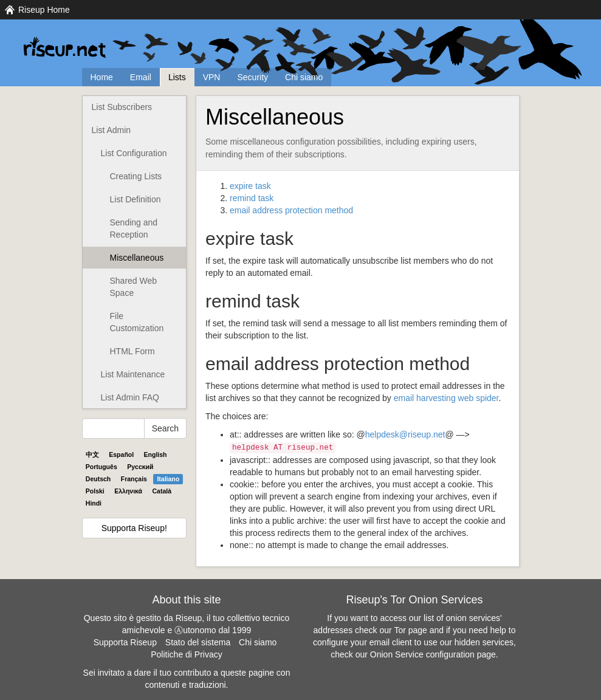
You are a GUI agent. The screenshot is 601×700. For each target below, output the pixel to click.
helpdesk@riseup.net (405, 434)
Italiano (168, 479)
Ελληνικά (128, 491)
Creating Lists (136, 176)
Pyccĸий (140, 467)
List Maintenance (133, 374)
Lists (177, 77)
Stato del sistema (198, 642)
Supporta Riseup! (134, 528)
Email (141, 77)
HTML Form (132, 351)
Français (134, 479)
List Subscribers (122, 107)
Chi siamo (304, 77)
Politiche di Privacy (187, 654)
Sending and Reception (134, 228)
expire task (250, 186)
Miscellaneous (137, 258)
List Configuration (134, 153)
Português (101, 467)
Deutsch (98, 479)
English (156, 455)
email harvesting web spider (446, 398)
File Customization (137, 322)
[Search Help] (113, 428)
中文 (92, 455)
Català (162, 491)
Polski (95, 491)
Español (121, 455)
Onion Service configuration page (433, 654)
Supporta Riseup (125, 642)
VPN (212, 77)
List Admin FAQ (130, 397)
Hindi (94, 503)
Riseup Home (44, 10)
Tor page (410, 630)
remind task (252, 198)
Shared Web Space (134, 287)
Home (102, 77)
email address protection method (291, 210)
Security (252, 77)
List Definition (136, 199)
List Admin (112, 130)
